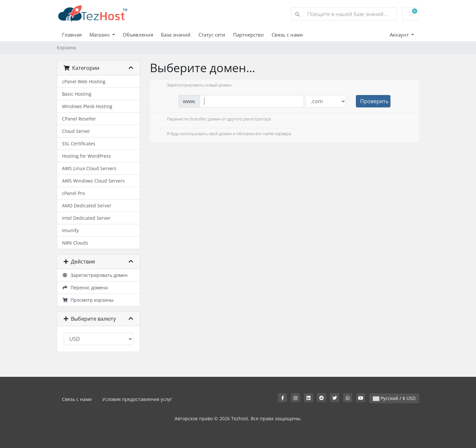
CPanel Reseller (79, 119)
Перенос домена (85, 288)
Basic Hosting (77, 94)
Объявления (138, 35)
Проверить (374, 101)
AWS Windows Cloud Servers (93, 181)
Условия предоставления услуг (137, 399)
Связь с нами (287, 35)
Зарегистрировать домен (95, 275)
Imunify (70, 230)
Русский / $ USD (394, 398)
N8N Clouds (75, 243)
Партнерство (248, 35)
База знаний (176, 35)
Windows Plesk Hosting (87, 106)
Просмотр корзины (88, 300)
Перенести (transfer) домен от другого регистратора (214, 120)
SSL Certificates (79, 144)
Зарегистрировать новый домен (194, 86)
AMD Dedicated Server (87, 206)
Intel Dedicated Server (86, 218)
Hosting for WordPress (87, 156)
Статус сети (212, 35)
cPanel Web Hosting (84, 81)
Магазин (100, 35)
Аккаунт (400, 35)
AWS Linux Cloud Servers (89, 168)
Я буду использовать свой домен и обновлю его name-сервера (224, 134)
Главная (72, 35)
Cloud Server (76, 131)
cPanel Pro (73, 193)
